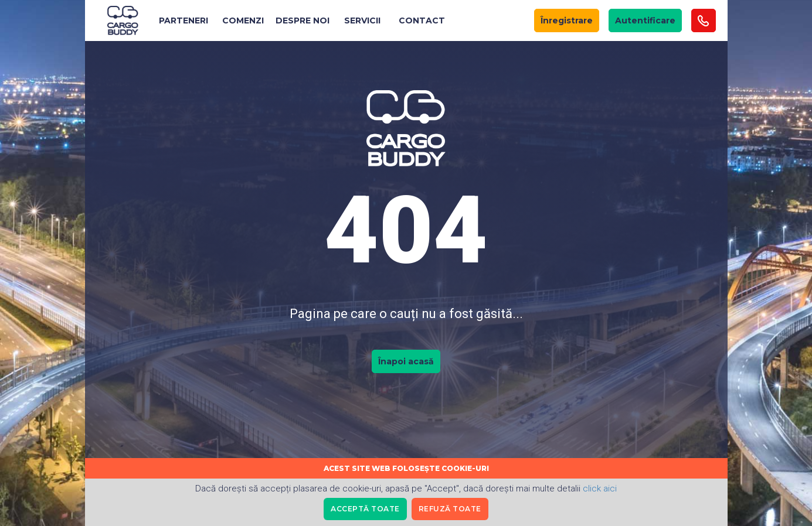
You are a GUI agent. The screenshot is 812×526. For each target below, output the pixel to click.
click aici (600, 489)
